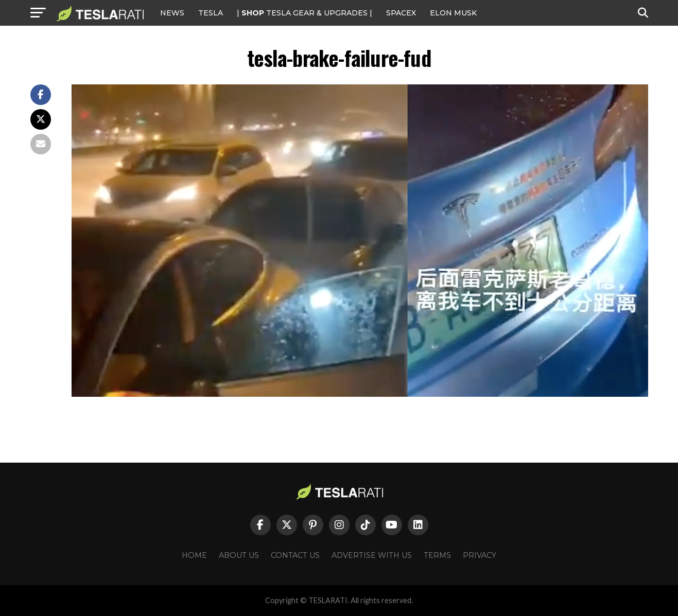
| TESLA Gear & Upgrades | (305, 13)
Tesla (211, 13)
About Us (239, 555)
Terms (437, 555)
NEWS (172, 13)
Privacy (480, 555)
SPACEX (401, 13)
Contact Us (295, 555)
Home (194, 555)
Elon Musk (453, 13)
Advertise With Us (372, 555)
